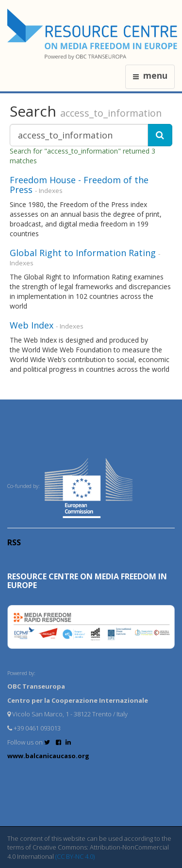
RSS (14, 542)
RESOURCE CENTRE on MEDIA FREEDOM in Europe (87, 581)
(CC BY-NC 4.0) (75, 856)
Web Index (32, 325)
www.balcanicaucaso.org (48, 756)
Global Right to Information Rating (83, 253)
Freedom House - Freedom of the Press (79, 185)
